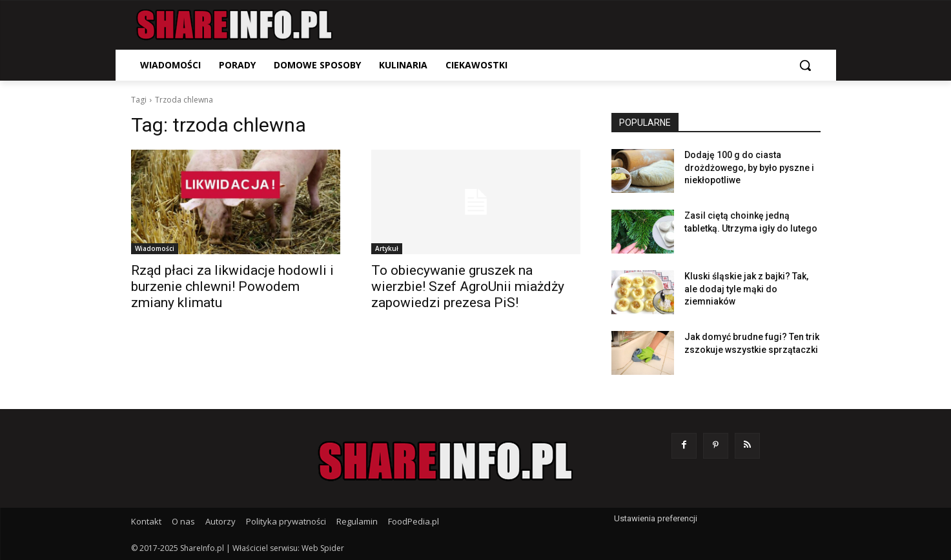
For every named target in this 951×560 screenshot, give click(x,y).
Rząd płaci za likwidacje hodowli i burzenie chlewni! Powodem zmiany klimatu (232, 286)
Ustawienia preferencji (656, 518)
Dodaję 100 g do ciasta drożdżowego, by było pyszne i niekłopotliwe (749, 167)
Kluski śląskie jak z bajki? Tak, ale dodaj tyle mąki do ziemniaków (746, 289)
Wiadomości (155, 248)
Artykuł (387, 248)
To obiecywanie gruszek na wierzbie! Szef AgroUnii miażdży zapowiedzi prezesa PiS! (468, 286)
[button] (805, 65)
